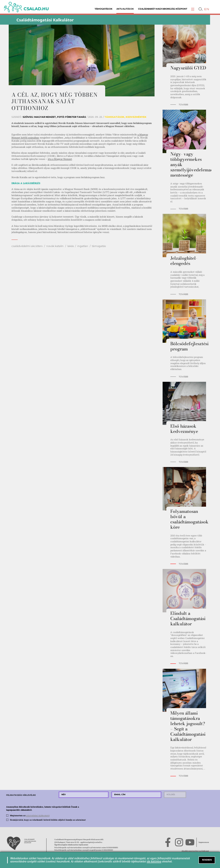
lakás (71, 246)
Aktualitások (125, 9)
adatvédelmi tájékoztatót (38, 815)
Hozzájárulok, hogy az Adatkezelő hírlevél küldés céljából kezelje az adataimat (48, 820)
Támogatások (103, 9)
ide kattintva (154, 861)
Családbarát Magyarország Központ (163, 9)
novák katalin (55, 246)
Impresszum (204, 842)
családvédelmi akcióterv (27, 246)
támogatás (99, 246)
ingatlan (83, 246)
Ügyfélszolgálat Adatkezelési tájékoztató (71, 845)
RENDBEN (207, 860)
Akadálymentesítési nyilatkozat (195, 851)
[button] (193, 9)
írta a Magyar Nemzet (60, 159)
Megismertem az (30, 815)
